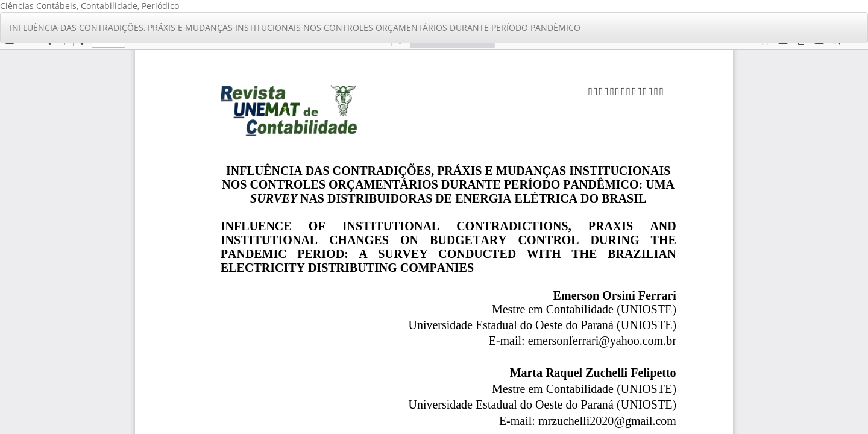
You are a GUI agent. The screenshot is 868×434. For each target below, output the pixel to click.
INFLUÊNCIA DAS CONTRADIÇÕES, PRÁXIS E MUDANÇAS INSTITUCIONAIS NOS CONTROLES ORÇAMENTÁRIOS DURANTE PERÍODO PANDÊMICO (295, 27)
